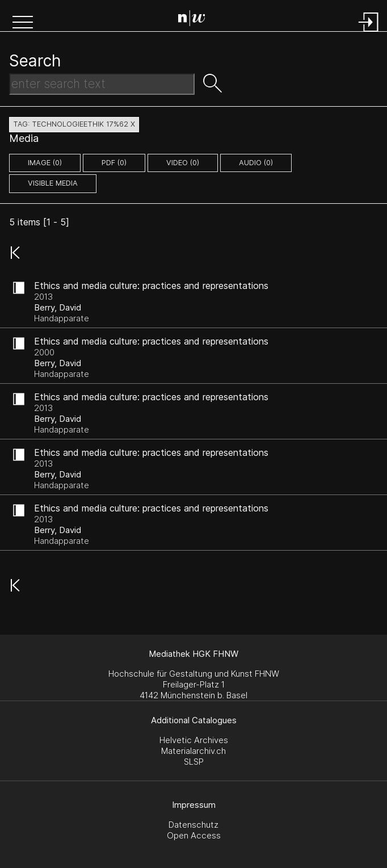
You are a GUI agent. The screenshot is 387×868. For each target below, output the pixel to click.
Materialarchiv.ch (194, 751)
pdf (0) (114, 163)
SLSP (194, 762)
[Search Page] (196, 20)
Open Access (194, 835)
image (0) (45, 163)
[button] (23, 23)
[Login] (369, 33)
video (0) (183, 163)
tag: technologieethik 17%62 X (74, 124)
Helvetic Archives (194, 740)
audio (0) (256, 163)
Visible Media (53, 183)
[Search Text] (102, 84)
